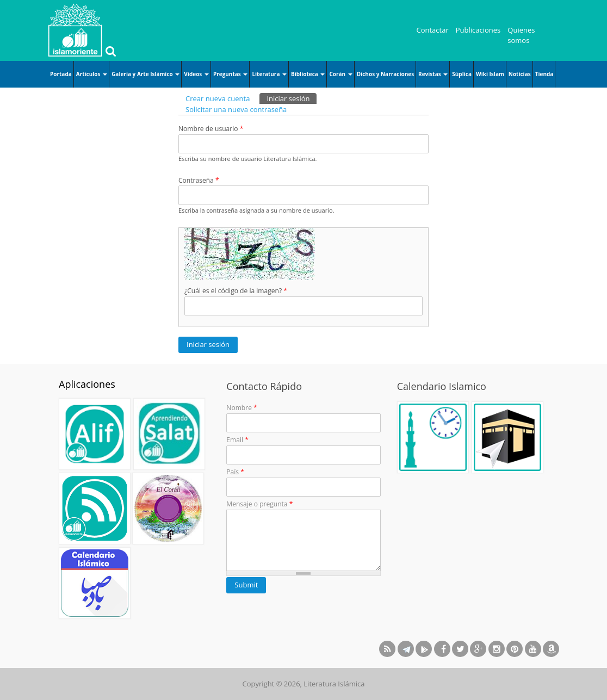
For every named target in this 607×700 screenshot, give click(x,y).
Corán (340, 74)
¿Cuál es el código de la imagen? (236, 291)
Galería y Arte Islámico (145, 74)
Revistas (433, 74)
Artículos (92, 74)
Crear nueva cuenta (218, 98)
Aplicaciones (87, 384)
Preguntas (230, 74)
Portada (61, 74)
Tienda (544, 74)
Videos (196, 74)
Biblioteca (308, 74)
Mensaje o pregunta (259, 504)
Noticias (520, 74)
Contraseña (199, 180)
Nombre (241, 408)
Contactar (433, 30)
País (235, 472)
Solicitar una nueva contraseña (236, 109)
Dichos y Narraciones (385, 74)
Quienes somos (521, 35)
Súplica (462, 74)
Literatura (269, 74)
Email (237, 440)
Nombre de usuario (211, 129)
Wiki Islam (490, 74)
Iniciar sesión (292, 98)
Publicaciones (478, 30)
